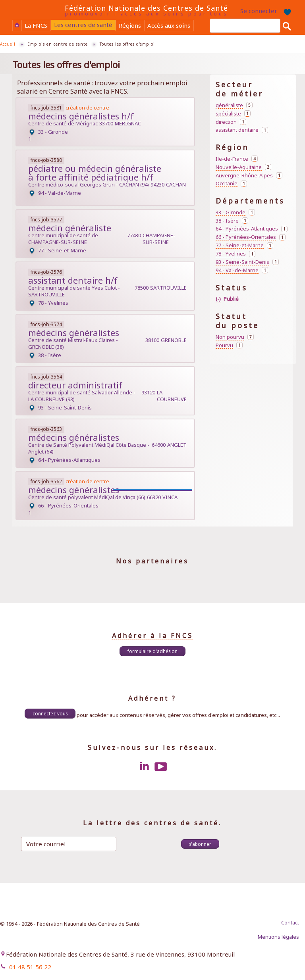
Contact (290, 922)
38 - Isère (232, 221)
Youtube (161, 767)
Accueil (17, 25)
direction (231, 122)
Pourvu (229, 345)
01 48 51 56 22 (30, 967)
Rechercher (287, 26)
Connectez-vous (50, 713)
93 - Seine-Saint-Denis (247, 262)
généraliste (234, 105)
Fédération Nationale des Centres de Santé (146, 8)
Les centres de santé (83, 25)
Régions (130, 25)
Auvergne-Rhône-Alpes (249, 176)
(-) (218, 299)
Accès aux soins (169, 25)
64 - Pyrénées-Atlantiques (252, 229)
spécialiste (233, 114)
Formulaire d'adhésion (152, 651)
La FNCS (36, 25)
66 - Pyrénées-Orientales (251, 237)
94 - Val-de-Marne (242, 270)
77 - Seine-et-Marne (244, 245)
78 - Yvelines (236, 254)
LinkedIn (144, 767)
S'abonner (200, 844)
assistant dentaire (242, 130)
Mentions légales (278, 937)
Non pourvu (235, 337)
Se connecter (259, 11)
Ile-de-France (237, 159)
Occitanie (231, 184)
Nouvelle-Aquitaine (243, 167)
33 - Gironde (235, 212)
